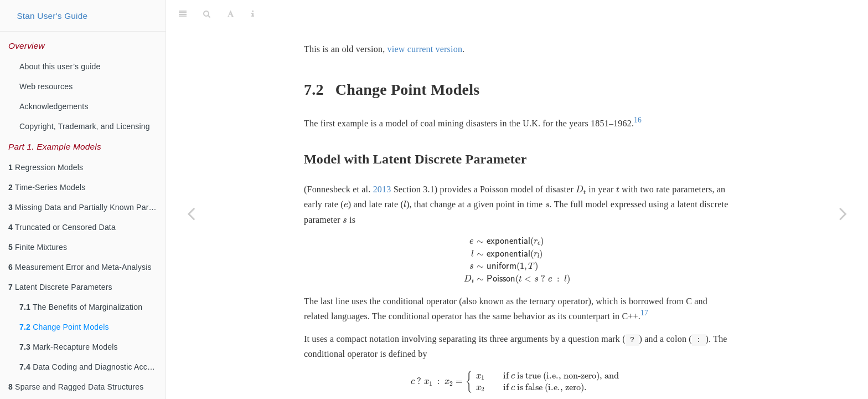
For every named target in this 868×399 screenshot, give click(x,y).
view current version (425, 21)
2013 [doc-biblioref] (382, 162)
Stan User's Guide (52, 16)
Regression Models (46, 167)
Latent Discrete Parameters (60, 287)
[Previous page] (191, 213)
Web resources (46, 86)
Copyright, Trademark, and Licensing (85, 126)
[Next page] (843, 213)
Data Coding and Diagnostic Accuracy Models (92, 367)
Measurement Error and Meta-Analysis (80, 267)
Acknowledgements (54, 106)
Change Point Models (64, 327)
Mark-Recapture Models (69, 347)
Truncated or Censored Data (62, 227)
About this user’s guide (60, 66)
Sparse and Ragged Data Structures (76, 387)
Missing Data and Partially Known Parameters (87, 207)
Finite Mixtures (38, 247)
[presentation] (581, 162)
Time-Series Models (47, 187)
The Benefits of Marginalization (81, 307)
